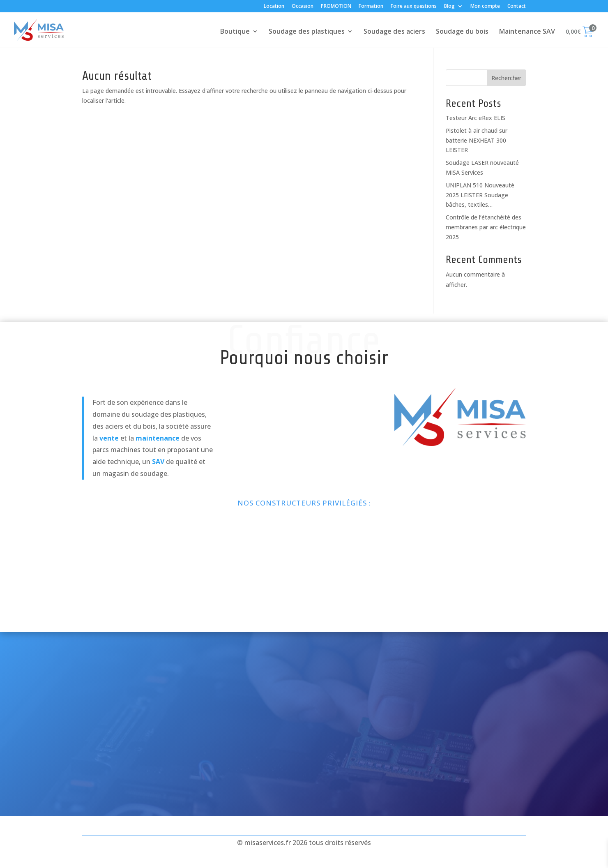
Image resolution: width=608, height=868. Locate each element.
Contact (517, 7)
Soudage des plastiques (307, 32)
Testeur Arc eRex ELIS (476, 118)
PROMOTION (336, 7)
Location (274, 7)
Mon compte (485, 7)
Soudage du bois (462, 32)
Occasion (303, 7)
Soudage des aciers (394, 32)
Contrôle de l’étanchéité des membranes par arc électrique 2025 (486, 227)
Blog (449, 7)
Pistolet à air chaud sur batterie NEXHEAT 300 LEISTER (477, 140)
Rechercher (506, 78)
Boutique (235, 32)
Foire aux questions (414, 7)
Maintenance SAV (527, 32)
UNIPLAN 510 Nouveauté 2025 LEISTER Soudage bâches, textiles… (480, 195)
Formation (371, 7)
